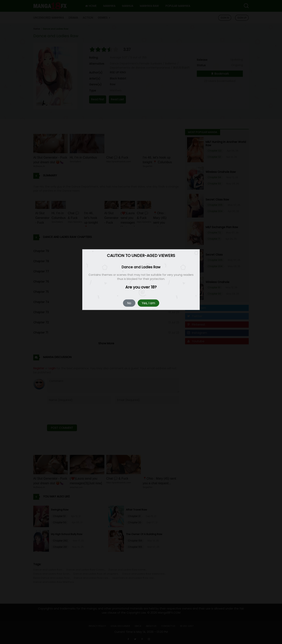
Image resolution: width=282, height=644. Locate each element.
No (129, 303)
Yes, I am (148, 303)
